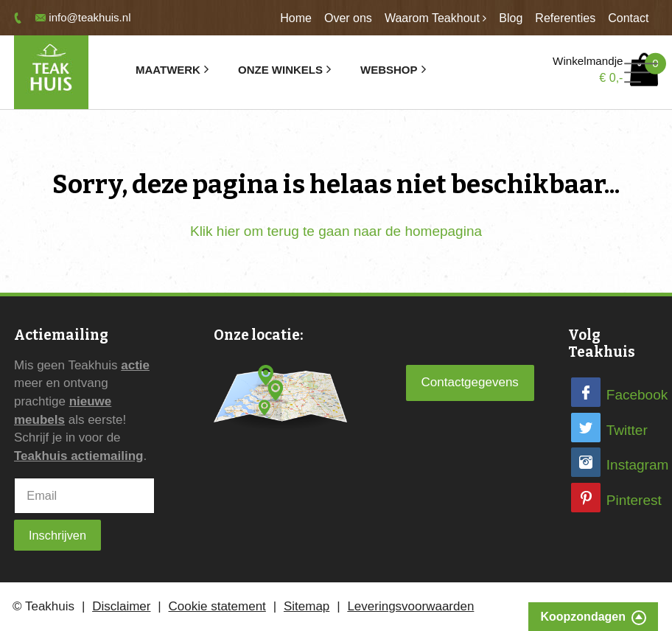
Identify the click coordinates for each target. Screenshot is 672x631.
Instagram (637, 465)
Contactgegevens (470, 382)
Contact (628, 18)
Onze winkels (280, 70)
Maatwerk (168, 70)
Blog (511, 18)
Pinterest (634, 500)
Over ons (348, 18)
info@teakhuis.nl (90, 17)
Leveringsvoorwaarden (410, 606)
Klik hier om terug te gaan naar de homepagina (336, 231)
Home (296, 18)
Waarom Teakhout (432, 18)
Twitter (627, 430)
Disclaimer (121, 606)
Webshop (389, 70)
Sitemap (307, 606)
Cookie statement (217, 606)
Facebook (637, 395)
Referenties (565, 18)
